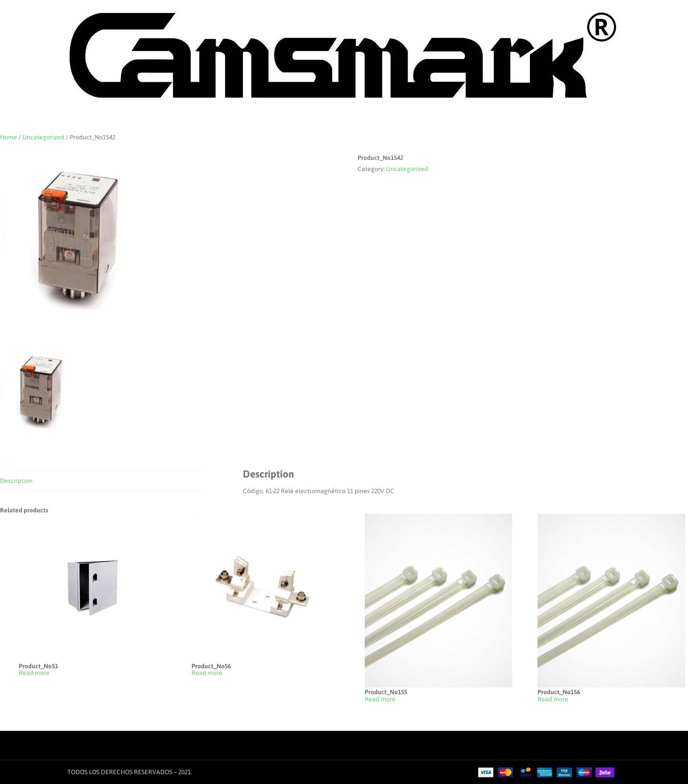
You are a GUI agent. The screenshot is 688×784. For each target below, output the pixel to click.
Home (8, 137)
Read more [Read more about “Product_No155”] (380, 699)
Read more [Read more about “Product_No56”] (207, 673)
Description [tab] (16, 481)
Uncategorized (43, 137)
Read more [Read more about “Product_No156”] (553, 699)
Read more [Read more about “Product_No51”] (34, 673)
